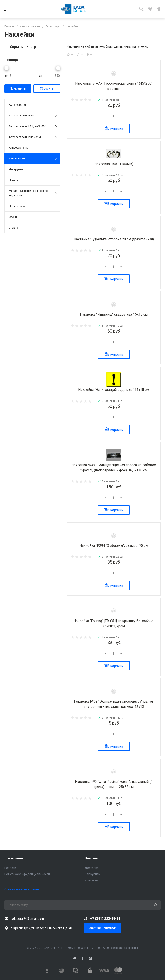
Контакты (92, 880)
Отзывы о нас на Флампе (22, 889)
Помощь (91, 858)
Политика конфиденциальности (27, 874)
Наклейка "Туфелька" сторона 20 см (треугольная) (114, 239)
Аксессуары (33, 159)
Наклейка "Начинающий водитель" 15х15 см (114, 390)
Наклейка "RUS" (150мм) (114, 164)
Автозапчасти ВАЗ (33, 116)
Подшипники (17, 206)
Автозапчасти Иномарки (33, 137)
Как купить (92, 874)
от (6, 76)
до (41, 76)
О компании (14, 858)
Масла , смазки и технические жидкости (33, 193)
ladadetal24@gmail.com (27, 919)
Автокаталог (18, 105)
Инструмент (17, 169)
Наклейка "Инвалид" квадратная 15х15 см (114, 314)
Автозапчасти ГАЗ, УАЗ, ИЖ (33, 126)
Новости (10, 868)
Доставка (92, 868)
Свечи (13, 217)
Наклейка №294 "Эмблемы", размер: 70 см (114, 546)
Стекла (13, 228)
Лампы (13, 180)
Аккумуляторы (19, 148)
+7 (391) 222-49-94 (105, 919)
